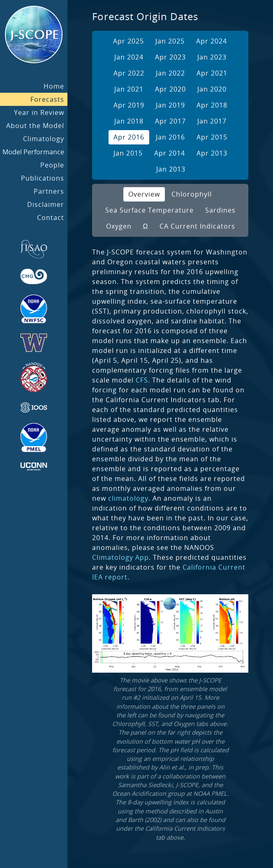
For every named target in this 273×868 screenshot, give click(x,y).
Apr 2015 (212, 137)
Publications (43, 178)
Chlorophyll (192, 194)
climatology (128, 498)
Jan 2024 (129, 57)
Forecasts (47, 99)
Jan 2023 (212, 57)
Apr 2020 (170, 89)
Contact (51, 218)
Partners (49, 191)
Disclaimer (46, 204)
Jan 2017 (212, 121)
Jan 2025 (170, 41)
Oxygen (119, 226)
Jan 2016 (170, 137)
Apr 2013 (212, 153)
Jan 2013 (171, 169)
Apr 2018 (212, 105)
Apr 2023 (170, 57)
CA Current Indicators (197, 226)
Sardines (220, 210)
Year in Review (39, 112)
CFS (142, 380)
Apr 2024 (212, 41)
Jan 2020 (212, 89)
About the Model (35, 126)
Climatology (44, 139)
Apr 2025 (128, 41)
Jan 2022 (170, 73)
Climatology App (120, 557)
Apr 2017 (170, 121)
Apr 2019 (129, 105)
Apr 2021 (212, 73)
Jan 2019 (170, 105)
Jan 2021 (129, 89)
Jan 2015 (128, 153)
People (52, 165)
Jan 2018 (129, 121)
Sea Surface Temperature (149, 210)
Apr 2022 (129, 73)
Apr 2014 (170, 153)
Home (54, 86)
